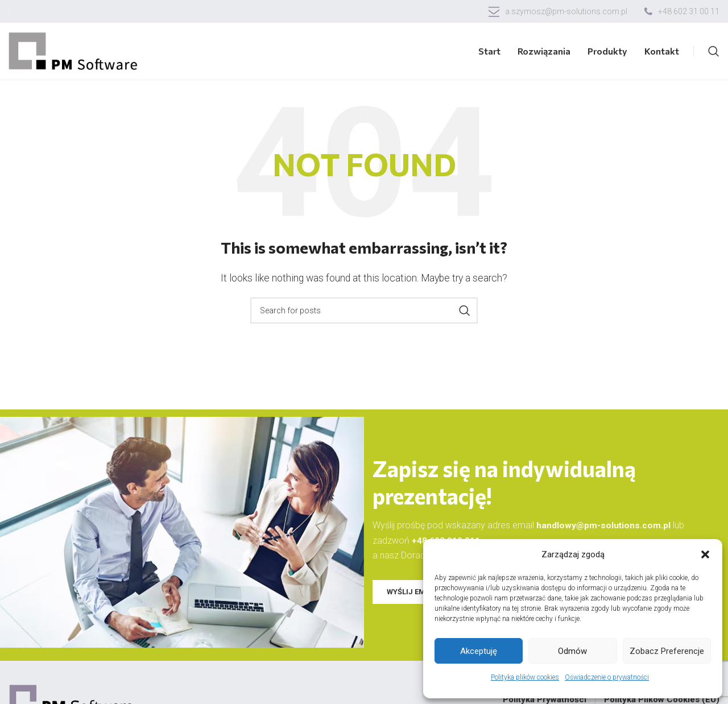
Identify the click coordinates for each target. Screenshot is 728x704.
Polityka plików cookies (525, 677)
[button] (705, 554)
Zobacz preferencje (667, 651)
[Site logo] (74, 50)
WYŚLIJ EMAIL (412, 591)
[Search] (714, 51)
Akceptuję (479, 651)
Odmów (572, 651)
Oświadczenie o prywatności (607, 677)
